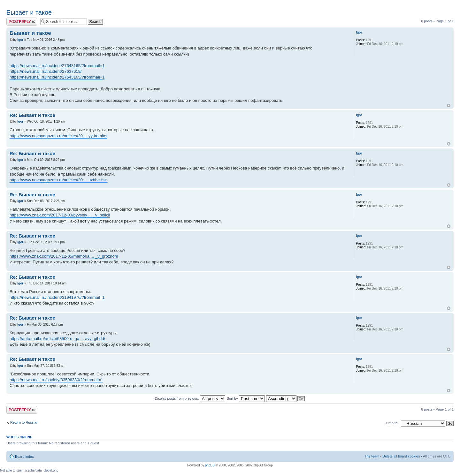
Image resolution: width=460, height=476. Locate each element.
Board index (24, 457)
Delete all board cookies (401, 456)
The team (372, 456)
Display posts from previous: (190, 398)
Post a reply (22, 22)
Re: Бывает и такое (32, 115)
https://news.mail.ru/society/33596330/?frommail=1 (56, 380)
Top (449, 106)
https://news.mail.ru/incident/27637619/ (46, 71)
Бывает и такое (29, 12)
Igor (20, 40)
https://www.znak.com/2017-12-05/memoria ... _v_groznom (64, 256)
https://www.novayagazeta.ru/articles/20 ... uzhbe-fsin (59, 180)
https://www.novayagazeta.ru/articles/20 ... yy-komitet (58, 136)
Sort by (246, 398)
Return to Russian (24, 422)
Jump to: (392, 423)
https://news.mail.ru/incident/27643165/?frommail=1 (57, 66)
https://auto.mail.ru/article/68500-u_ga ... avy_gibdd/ (57, 339)
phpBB (210, 465)
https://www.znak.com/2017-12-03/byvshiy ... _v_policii (60, 215)
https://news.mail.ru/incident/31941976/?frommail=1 (57, 297)
